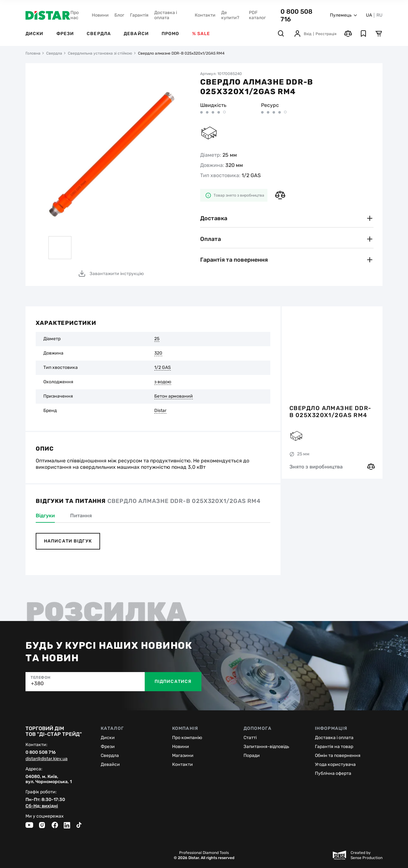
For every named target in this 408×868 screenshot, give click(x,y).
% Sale (201, 34)
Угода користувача (335, 764)
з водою (163, 382)
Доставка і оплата (166, 15)
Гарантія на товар (334, 747)
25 (157, 339)
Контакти (205, 15)
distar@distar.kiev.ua (47, 759)
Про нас (75, 15)
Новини (100, 15)
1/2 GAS (163, 368)
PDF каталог (257, 15)
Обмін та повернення (338, 756)
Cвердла (110, 756)
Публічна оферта (333, 773)
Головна (33, 53)
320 (158, 353)
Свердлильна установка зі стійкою (100, 53)
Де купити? (230, 15)
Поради (252, 756)
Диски (35, 34)
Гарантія (139, 15)
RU (379, 15)
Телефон (40, 677)
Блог (119, 15)
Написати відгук (68, 541)
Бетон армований (174, 396)
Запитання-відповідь (266, 747)
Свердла (99, 34)
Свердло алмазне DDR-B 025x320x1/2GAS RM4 (331, 412)
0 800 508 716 (41, 752)
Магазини (183, 756)
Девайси (136, 34)
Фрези (65, 34)
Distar (160, 411)
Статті (250, 738)
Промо (171, 34)
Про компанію (187, 738)
